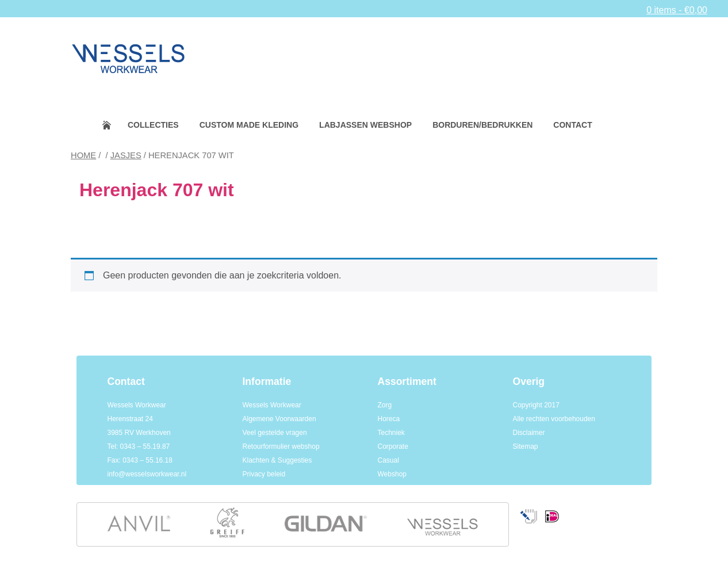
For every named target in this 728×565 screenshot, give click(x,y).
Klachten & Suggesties (277, 460)
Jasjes (126, 155)
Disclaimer (529, 433)
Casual (388, 460)
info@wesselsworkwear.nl (147, 474)
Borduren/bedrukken (482, 125)
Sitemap (526, 446)
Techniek (391, 433)
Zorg (385, 405)
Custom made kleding (249, 125)
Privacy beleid (264, 474)
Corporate (393, 446)
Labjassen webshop (365, 125)
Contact (572, 125)
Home (114, 125)
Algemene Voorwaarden (279, 419)
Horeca (389, 419)
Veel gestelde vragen (275, 433)
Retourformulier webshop (281, 446)
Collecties (153, 125)
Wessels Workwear (272, 405)
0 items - (677, 10)
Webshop (392, 474)
